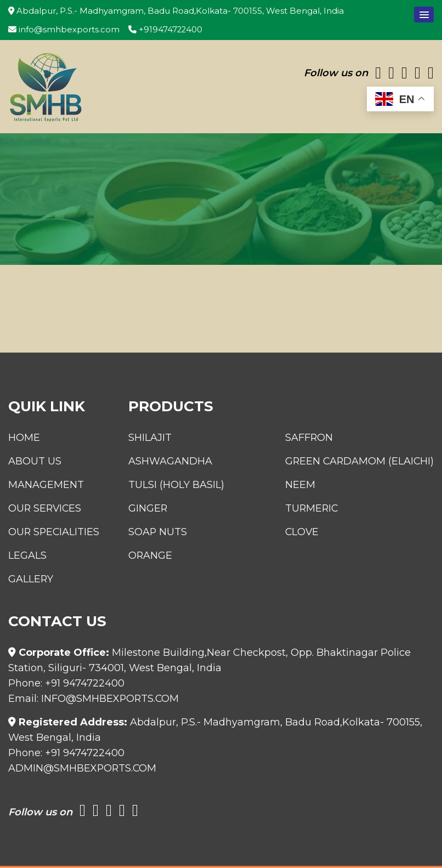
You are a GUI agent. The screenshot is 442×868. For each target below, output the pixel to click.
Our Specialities (55, 532)
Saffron (307, 438)
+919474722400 (166, 30)
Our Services (46, 509)
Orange (146, 556)
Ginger (144, 509)
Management (46, 485)
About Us (35, 462)
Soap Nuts (154, 532)
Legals (27, 556)
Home (24, 438)
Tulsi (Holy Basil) (172, 485)
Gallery (31, 580)
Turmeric (310, 509)
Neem (298, 485)
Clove (300, 532)
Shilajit (146, 438)
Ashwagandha (166, 462)
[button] (424, 15)
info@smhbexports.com (64, 30)
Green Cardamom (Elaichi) (358, 462)
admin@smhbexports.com (83, 769)
